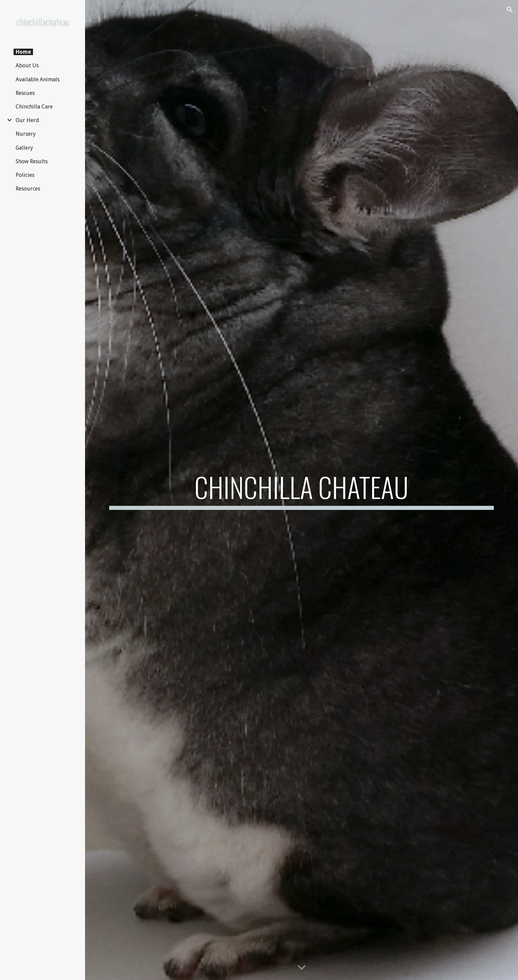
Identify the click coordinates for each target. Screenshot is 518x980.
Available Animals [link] (38, 79)
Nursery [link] (26, 134)
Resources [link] (28, 189)
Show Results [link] (32, 161)
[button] (510, 10)
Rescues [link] (25, 93)
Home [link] (23, 52)
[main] (302, 490)
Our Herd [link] (27, 120)
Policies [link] (25, 175)
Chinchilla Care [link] (34, 107)
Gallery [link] (24, 148)
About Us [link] (27, 65)
